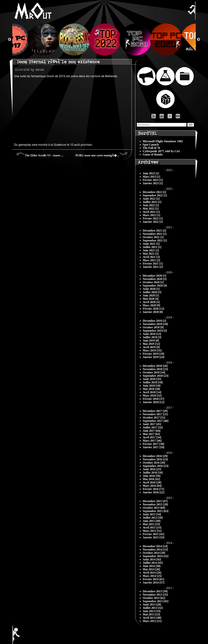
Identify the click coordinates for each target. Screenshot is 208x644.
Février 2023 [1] (153, 180)
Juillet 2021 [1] (152, 247)
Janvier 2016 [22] (154, 492)
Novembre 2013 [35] (155, 595)
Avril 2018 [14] (152, 392)
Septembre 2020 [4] (155, 286)
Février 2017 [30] (153, 444)
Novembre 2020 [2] (155, 279)
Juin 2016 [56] (152, 476)
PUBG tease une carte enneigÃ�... (102, 154)
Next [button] (198, 40)
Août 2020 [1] (151, 289)
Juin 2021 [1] (151, 250)
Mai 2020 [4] (151, 299)
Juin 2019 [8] (151, 341)
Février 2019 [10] (153, 354)
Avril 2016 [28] (152, 482)
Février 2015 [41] (153, 534)
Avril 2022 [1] (151, 212)
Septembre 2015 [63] (156, 511)
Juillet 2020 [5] (152, 292)
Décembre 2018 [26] (155, 366)
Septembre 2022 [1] (155, 195)
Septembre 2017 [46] (156, 421)
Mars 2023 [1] (151, 177)
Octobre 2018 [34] (154, 372)
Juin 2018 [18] (152, 386)
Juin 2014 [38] (152, 566)
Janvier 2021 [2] (153, 267)
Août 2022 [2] (151, 199)
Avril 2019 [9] (151, 347)
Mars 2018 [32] (152, 396)
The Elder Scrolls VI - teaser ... (40, 154)
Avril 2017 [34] (152, 437)
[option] (104, 40)
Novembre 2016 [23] (155, 459)
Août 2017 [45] (152, 424)
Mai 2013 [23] (151, 614)
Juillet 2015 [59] (153, 518)
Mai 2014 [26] (151, 569)
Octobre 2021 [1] (153, 237)
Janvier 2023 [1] (153, 183)
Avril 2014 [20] (152, 573)
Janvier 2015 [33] (154, 537)
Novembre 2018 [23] (155, 369)
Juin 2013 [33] (152, 611)
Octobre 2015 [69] (154, 508)
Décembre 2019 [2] (154, 321)
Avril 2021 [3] (151, 257)
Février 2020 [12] (153, 309)
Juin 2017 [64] (152, 431)
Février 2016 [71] (153, 489)
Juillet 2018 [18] (153, 382)
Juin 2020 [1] (151, 295)
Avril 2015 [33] (152, 528)
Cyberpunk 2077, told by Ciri (161, 151)
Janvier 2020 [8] (153, 312)
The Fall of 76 (151, 148)
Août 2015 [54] (152, 514)
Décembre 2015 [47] (155, 501)
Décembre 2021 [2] (154, 231)
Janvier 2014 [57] (154, 582)
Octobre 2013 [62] (154, 598)
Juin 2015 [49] (152, 521)
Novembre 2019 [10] (155, 324)
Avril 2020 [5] (151, 302)
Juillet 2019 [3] (152, 337)
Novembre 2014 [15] (155, 549)
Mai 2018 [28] (151, 389)
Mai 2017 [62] (151, 434)
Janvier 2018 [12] (154, 402)
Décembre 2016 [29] (155, 456)
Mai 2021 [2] (151, 254)
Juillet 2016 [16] (153, 473)
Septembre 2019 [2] (155, 331)
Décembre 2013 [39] (155, 591)
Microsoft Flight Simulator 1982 (163, 141)
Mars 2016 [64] (152, 486)
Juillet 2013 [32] (153, 608)
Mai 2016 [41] (151, 479)
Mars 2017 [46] (152, 441)
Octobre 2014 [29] (154, 553)
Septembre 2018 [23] (156, 376)
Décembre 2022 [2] (154, 192)
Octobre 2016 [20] (154, 463)
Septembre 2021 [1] (155, 240)
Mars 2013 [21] (152, 621)
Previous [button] (10, 40)
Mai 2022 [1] (151, 209)
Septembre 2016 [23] (156, 466)
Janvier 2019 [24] (154, 357)
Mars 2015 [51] (152, 531)
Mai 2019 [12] (151, 344)
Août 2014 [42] (152, 559)
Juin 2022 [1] (151, 205)
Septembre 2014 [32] (156, 556)
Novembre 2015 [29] (155, 504)
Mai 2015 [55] (151, 524)
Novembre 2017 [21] (155, 414)
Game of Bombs (153, 154)
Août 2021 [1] (151, 244)
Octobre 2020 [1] (153, 282)
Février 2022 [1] (153, 218)
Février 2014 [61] (153, 579)
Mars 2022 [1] (151, 215)
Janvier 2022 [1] (153, 222)
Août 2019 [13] (152, 334)
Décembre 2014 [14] (155, 546)
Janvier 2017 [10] (154, 447)
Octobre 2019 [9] (153, 327)
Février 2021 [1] (153, 264)
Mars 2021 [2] (151, 260)
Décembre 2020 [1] (154, 276)
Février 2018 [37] (153, 399)
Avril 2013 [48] (152, 618)
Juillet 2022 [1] (152, 202)
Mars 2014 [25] (152, 576)
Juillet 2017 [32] (153, 427)
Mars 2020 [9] (151, 305)
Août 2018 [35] (152, 379)
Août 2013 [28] (152, 604)
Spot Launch (151, 145)
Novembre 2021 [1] (155, 234)
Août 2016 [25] (152, 469)
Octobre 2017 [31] (154, 418)
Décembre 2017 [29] (155, 411)
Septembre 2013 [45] (156, 601)
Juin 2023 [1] (151, 173)
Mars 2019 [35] (152, 350)
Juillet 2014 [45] (153, 563)
